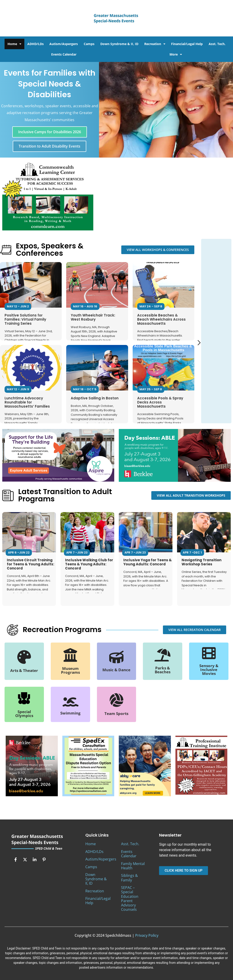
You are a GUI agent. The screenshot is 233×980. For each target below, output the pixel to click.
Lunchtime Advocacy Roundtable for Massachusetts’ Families (27, 402)
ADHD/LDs (35, 44)
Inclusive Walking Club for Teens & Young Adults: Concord (89, 564)
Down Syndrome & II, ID (119, 44)
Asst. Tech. (217, 44)
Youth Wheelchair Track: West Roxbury (93, 317)
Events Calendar (64, 54)
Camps (89, 44)
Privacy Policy (147, 935)
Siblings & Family (129, 878)
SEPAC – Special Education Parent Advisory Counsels (130, 898)
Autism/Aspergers (64, 44)
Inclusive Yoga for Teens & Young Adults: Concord (148, 562)
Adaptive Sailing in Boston (95, 398)
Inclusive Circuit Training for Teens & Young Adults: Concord (30, 564)
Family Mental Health (133, 866)
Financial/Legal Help (187, 44)
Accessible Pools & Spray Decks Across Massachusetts (160, 402)
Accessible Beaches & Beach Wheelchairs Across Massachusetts (161, 319)
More (176, 54)
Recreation (155, 44)
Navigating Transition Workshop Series (201, 562)
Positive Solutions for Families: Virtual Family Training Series (25, 319)
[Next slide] (199, 343)
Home (14, 44)
